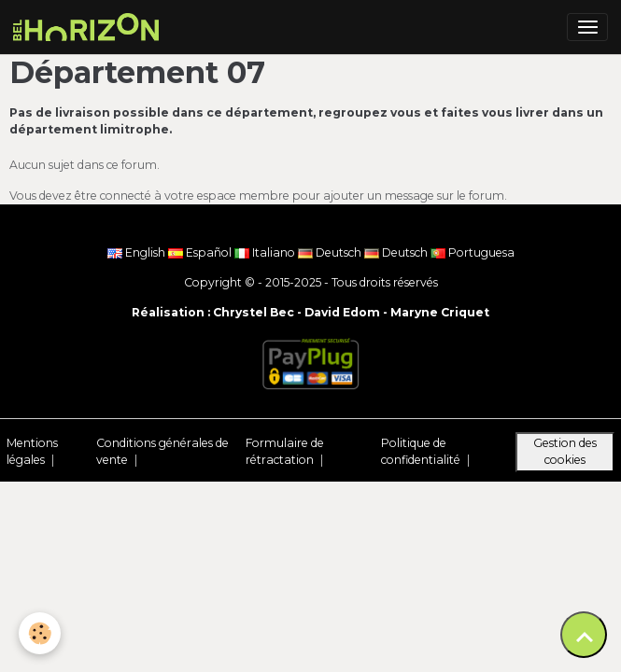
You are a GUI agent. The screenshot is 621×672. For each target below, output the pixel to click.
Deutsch (331, 252)
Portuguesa (473, 252)
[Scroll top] (584, 635)
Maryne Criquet (440, 312)
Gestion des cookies (565, 451)
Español (201, 252)
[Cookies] (40, 633)
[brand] (89, 27)
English (138, 252)
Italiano (266, 252)
